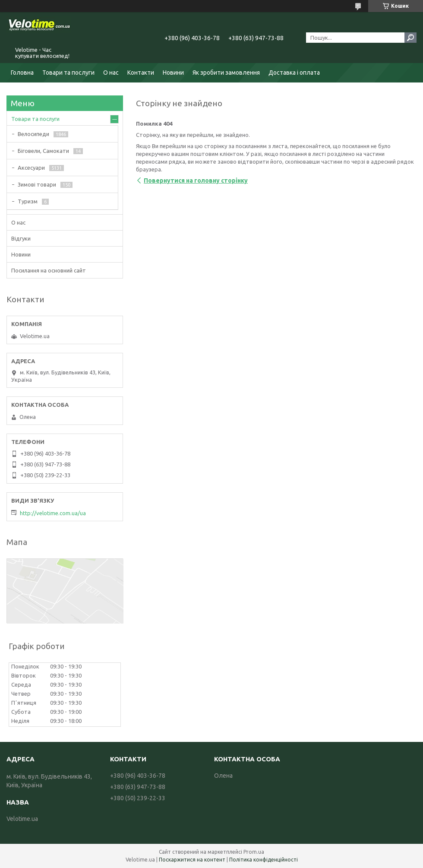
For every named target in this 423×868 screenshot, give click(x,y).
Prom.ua (254, 852)
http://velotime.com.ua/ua (53, 513)
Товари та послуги (68, 73)
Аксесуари (31, 168)
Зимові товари (37, 184)
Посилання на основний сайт (49, 270)
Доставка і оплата (294, 73)
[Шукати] (410, 38)
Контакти (141, 73)
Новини (173, 73)
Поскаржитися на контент (192, 860)
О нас (111, 73)
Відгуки (21, 238)
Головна (22, 73)
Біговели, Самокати (43, 151)
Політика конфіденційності (264, 860)
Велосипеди (33, 134)
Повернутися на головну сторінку (196, 181)
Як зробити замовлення (226, 73)
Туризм (28, 201)
